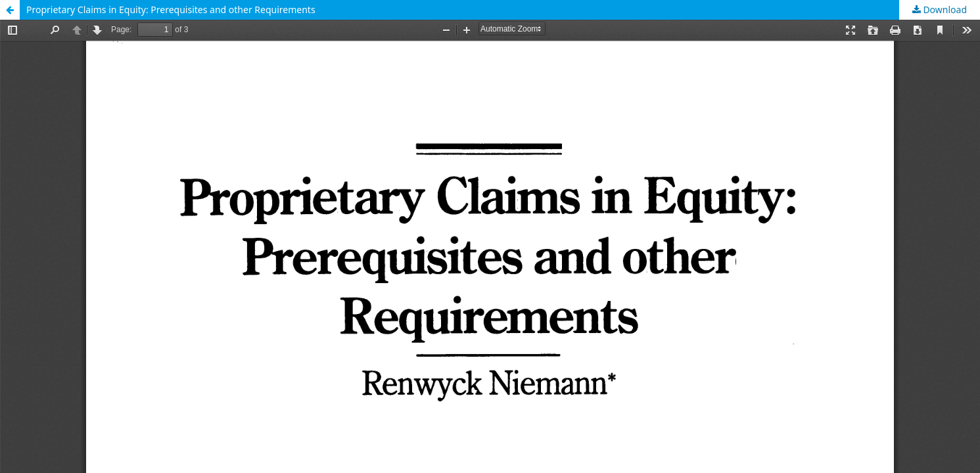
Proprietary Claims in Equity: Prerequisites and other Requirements (171, 10)
